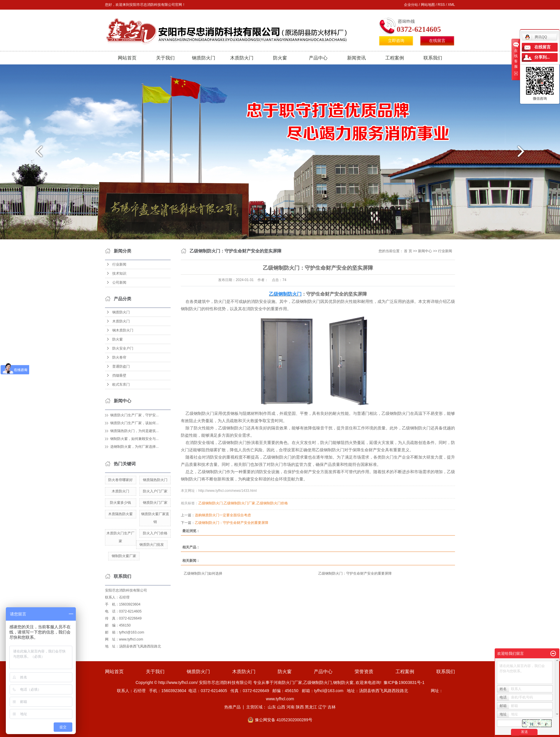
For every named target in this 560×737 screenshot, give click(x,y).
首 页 (408, 251)
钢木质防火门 (123, 330)
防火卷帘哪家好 (120, 480)
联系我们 (433, 58)
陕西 (300, 707)
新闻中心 (425, 251)
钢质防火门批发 (152, 545)
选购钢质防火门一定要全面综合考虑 (223, 515)
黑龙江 (311, 707)
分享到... (542, 57)
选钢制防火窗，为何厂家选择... (134, 447)
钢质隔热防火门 (155, 480)
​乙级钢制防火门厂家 (239, 503)
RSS (441, 5)
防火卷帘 (119, 357)
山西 (281, 707)
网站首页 (127, 58)
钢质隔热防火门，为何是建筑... (134, 431)
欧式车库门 (121, 385)
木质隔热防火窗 (120, 514)
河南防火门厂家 (288, 682)
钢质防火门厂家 (155, 503)
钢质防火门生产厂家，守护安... (134, 415)
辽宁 (322, 707)
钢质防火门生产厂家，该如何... (134, 423)
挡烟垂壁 (119, 375)
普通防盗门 (121, 366)
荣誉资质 (364, 672)
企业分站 (411, 5)
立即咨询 (396, 41)
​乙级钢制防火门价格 (272, 503)
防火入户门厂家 (155, 491)
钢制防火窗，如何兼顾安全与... (134, 439)
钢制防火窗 (343, 682)
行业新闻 (119, 264)
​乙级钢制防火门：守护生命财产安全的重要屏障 (232, 523)
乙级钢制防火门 (318, 682)
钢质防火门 (204, 58)
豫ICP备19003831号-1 (404, 682)
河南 (290, 707)
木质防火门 (242, 58)
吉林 (332, 707)
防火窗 (280, 58)
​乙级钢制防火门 (211, 503)
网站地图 (428, 5)
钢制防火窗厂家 (124, 556)
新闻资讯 (356, 58)
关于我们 (165, 58)
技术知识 (119, 273)
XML (451, 5)
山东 (272, 707)
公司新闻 (119, 282)
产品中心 (318, 58)
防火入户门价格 (155, 533)
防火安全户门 (123, 348)
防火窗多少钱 (120, 503)
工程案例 (395, 58)
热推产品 (232, 707)
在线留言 (437, 41)
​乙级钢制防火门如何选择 (203, 573)
